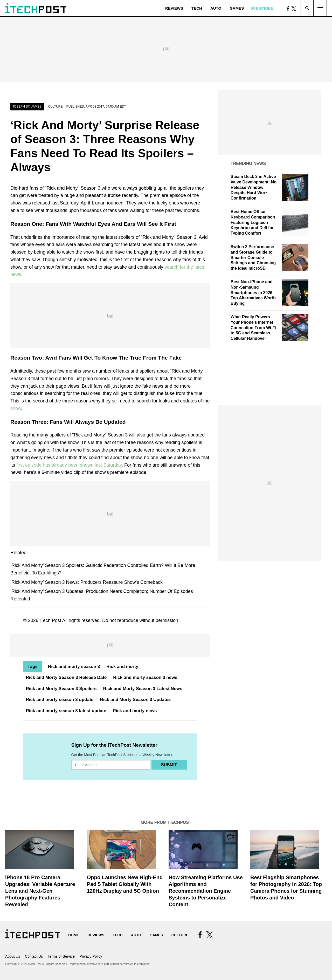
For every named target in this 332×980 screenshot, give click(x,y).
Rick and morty (122, 667)
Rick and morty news (135, 711)
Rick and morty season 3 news (145, 677)
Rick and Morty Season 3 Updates (135, 700)
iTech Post (50, 620)
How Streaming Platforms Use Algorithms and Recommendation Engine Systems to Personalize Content (206, 891)
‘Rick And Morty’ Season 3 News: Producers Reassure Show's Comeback (87, 582)
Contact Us (34, 956)
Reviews (174, 8)
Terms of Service (61, 956)
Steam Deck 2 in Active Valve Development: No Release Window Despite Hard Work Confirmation (254, 187)
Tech (197, 8)
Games (237, 8)
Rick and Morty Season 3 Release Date (66, 677)
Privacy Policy (91, 956)
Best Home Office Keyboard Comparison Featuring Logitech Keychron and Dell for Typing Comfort (253, 222)
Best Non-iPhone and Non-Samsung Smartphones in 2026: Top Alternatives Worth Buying (253, 293)
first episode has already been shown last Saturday (69, 465)
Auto (216, 8)
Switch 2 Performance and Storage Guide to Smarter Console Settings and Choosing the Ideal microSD (253, 257)
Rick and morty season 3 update (60, 700)
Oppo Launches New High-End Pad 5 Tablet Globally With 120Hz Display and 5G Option (125, 884)
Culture (56, 107)
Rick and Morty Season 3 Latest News (143, 689)
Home (74, 935)
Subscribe (262, 8)
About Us (13, 956)
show (16, 408)
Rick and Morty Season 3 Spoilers (61, 689)
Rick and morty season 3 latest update (66, 711)
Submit (169, 765)
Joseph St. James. (27, 107)
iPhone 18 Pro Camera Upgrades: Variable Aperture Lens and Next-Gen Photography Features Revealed (40, 891)
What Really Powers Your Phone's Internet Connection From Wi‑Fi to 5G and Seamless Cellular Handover (253, 328)
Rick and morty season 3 (74, 667)
